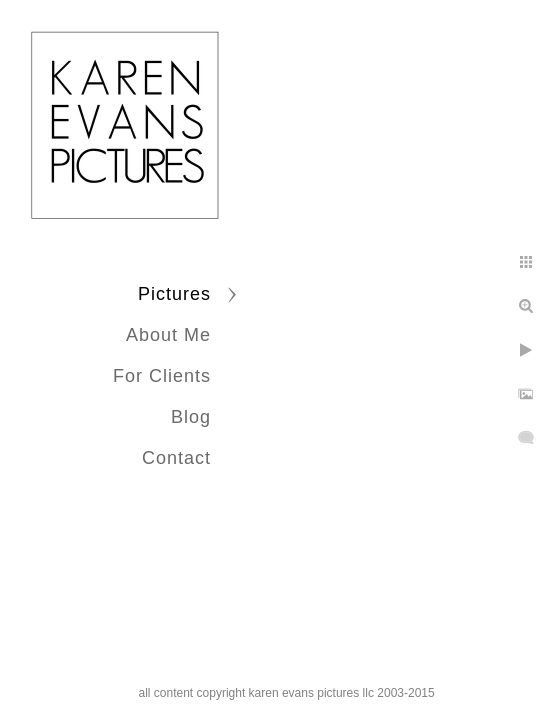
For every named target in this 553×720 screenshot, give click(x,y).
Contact (176, 458)
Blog (191, 417)
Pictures (174, 294)
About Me (168, 335)
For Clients (162, 376)
